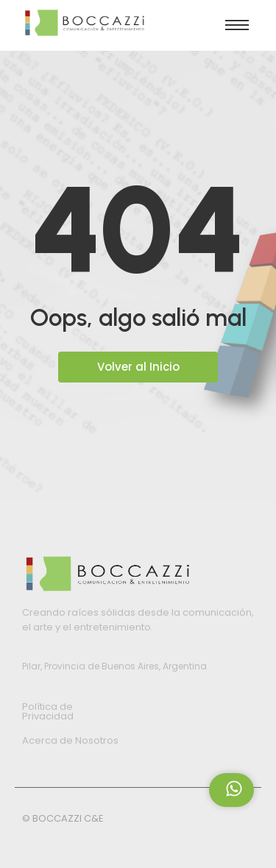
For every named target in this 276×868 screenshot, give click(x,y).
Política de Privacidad (48, 711)
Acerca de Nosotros (70, 740)
